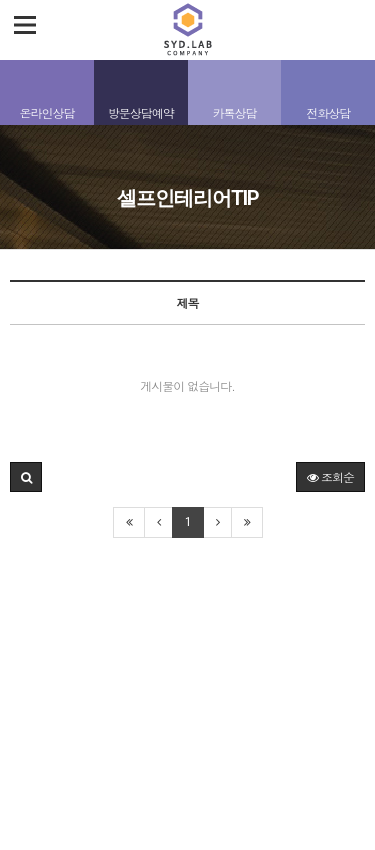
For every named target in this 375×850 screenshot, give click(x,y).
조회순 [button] (330, 476)
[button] (26, 477)
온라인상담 (46, 112)
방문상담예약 (141, 112)
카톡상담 (234, 112)
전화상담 (328, 112)
